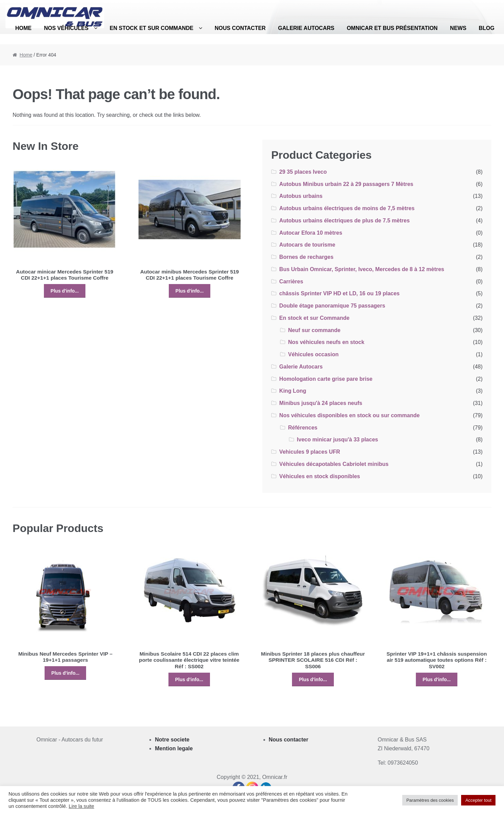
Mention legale (174, 748)
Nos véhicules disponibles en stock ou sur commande (350, 415)
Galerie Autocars (306, 28)
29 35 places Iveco (303, 172)
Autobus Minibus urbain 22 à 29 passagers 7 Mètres (346, 184)
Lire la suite (82, 806)
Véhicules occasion (313, 354)
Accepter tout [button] (478, 800)
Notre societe (172, 740)
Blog (487, 28)
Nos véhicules (66, 28)
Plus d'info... (65, 291)
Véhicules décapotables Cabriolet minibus (334, 464)
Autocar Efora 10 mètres (311, 233)
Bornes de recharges (306, 257)
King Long (293, 391)
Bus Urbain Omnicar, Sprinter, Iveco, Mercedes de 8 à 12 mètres (362, 269)
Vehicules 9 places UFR (310, 452)
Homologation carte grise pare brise (326, 379)
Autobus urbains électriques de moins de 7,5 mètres (347, 208)
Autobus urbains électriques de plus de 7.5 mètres (345, 221)
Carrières (291, 281)
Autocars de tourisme (307, 245)
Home (23, 28)
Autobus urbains (301, 196)
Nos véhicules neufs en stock (326, 342)
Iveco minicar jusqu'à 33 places (337, 440)
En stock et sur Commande (151, 28)
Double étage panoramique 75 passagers (332, 306)
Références (303, 428)
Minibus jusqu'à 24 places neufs (321, 403)
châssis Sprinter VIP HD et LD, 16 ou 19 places (340, 293)
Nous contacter (240, 28)
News (458, 28)
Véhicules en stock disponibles (320, 476)
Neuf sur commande (314, 330)
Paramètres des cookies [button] (430, 800)
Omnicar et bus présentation (392, 28)
